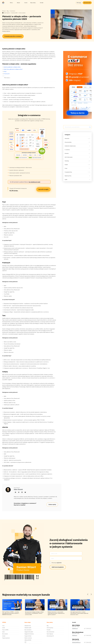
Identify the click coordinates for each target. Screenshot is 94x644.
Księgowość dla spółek (29, 632)
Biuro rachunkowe (28, 630)
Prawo (66, 168)
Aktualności (67, 138)
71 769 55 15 (88, 629)
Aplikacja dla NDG (28, 640)
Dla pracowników (68, 142)
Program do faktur (28, 636)
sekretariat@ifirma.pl (76, 642)
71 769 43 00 (88, 642)
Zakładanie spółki (28, 628)
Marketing (67, 161)
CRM (25, 642)
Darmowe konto (87, 3)
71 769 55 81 (88, 635)
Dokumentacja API (50, 636)
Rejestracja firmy (68, 176)
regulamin (59, 563)
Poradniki (49, 630)
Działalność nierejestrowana (71, 146)
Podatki (66, 165)
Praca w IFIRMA (5, 630)
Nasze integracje (50, 634)
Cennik (4, 628)
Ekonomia (67, 153)
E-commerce (67, 150)
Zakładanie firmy (28, 626)
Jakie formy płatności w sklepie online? (13, 69)
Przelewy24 (7, 74)
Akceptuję (57, 563)
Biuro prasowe (5, 634)
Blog (48, 626)
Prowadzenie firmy (69, 172)
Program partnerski (6, 638)
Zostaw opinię (52, 504)
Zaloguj (79, 3)
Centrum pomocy (50, 628)
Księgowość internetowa (29, 634)
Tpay (5, 76)
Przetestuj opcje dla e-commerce (13, 36)
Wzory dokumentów (50, 632)
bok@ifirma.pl (75, 629)
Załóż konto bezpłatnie (58, 567)
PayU (5, 71)
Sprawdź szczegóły (43, 189)
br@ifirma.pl (75, 635)
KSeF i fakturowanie (69, 157)
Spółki (66, 180)
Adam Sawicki (6, 13)
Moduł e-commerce (28, 638)
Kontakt (4, 636)
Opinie (3, 632)
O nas (3, 626)
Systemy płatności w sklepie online (12, 67)
